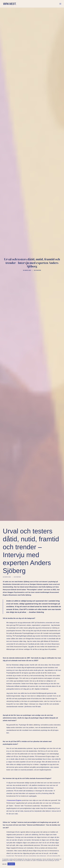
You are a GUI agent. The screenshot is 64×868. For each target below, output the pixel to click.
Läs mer (4, 864)
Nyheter (38, 264)
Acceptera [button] (11, 864)
